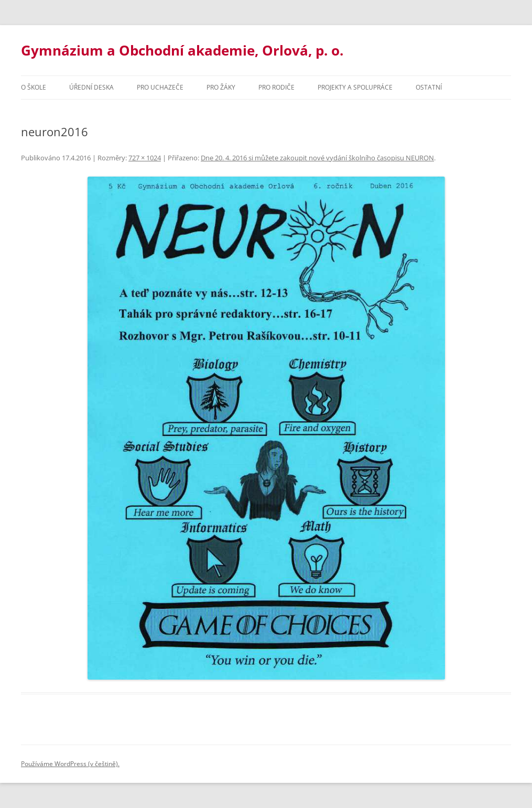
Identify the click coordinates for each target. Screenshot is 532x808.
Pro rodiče (276, 87)
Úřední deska (91, 87)
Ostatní (429, 87)
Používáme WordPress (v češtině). (70, 764)
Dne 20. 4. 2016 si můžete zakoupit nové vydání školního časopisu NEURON (317, 158)
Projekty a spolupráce (355, 87)
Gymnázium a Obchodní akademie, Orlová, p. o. (182, 50)
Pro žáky (221, 87)
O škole (34, 87)
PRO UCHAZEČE (160, 87)
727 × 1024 (145, 158)
